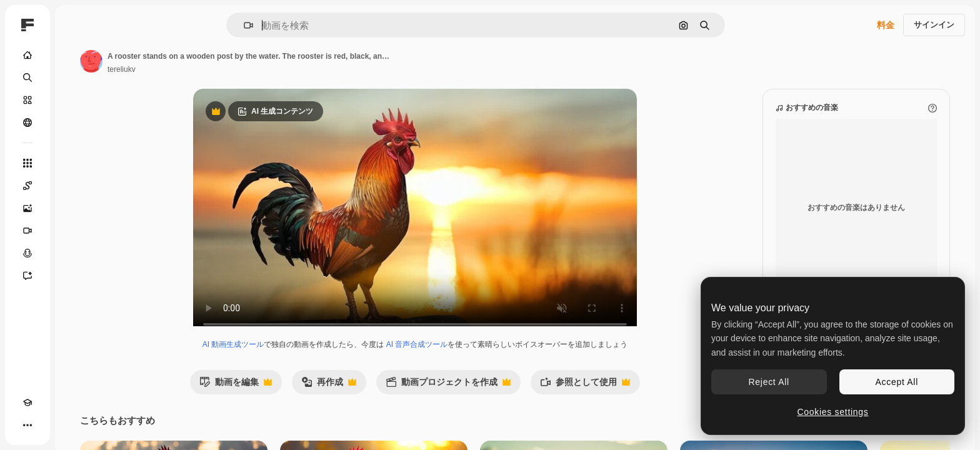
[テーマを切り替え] (50, 425)
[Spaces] (75, 186)
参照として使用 (632, 398)
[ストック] (75, 100)
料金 (886, 25)
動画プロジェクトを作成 (496, 398)
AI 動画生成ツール (281, 357)
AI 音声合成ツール (465, 357)
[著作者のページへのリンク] (186, 61)
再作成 (376, 398)
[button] (291, 25)
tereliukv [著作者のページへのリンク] (217, 69)
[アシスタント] (75, 276)
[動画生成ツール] (75, 231)
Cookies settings (833, 412)
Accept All (897, 382)
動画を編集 (283, 398)
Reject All (769, 382)
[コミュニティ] (75, 122)
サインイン (934, 25)
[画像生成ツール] (75, 208)
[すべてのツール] (75, 163)
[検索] (75, 77)
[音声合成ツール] (75, 253)
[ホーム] (75, 55)
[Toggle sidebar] (122, 25)
